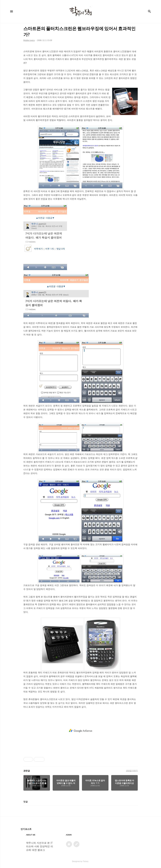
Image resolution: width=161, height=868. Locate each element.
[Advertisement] (81, 731)
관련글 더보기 (132, 771)
